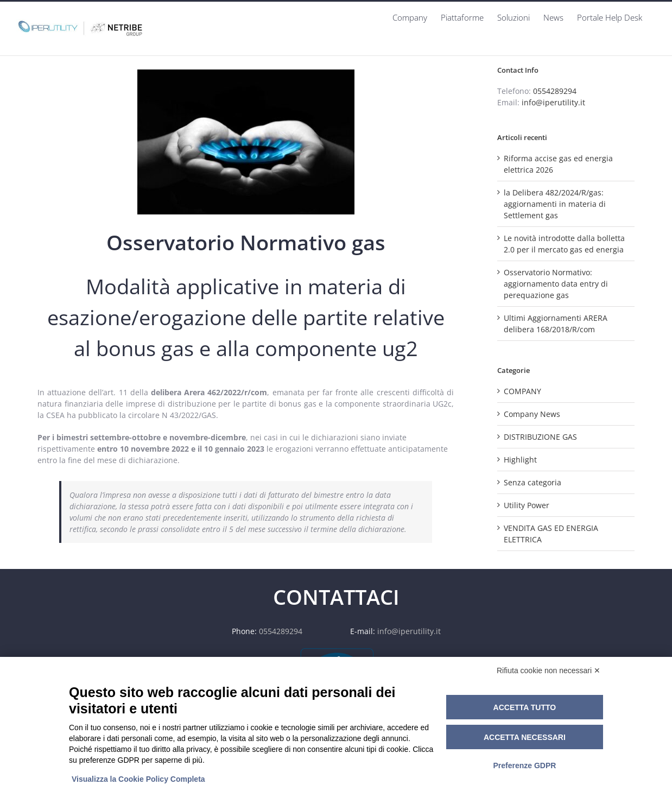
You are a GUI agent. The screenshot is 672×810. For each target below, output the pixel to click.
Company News (532, 414)
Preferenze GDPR (524, 765)
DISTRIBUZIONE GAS (540, 437)
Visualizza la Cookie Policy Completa (138, 779)
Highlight (520, 460)
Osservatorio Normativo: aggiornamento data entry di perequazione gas (556, 284)
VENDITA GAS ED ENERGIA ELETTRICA (551, 534)
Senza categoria (532, 482)
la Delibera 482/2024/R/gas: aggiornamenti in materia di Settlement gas (555, 204)
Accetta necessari (525, 737)
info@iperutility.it (553, 102)
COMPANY (522, 391)
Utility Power (527, 505)
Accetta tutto (525, 707)
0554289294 (555, 91)
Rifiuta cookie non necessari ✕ (549, 670)
